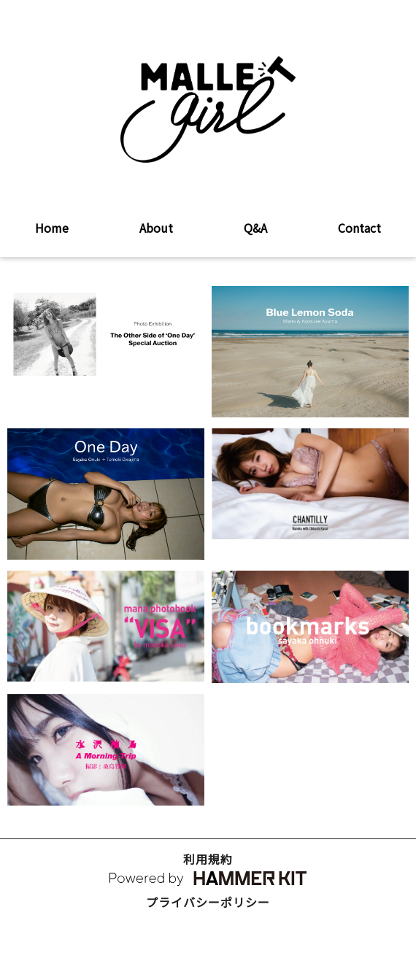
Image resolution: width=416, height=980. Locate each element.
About (156, 228)
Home (52, 228)
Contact (359, 228)
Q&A (255, 228)
